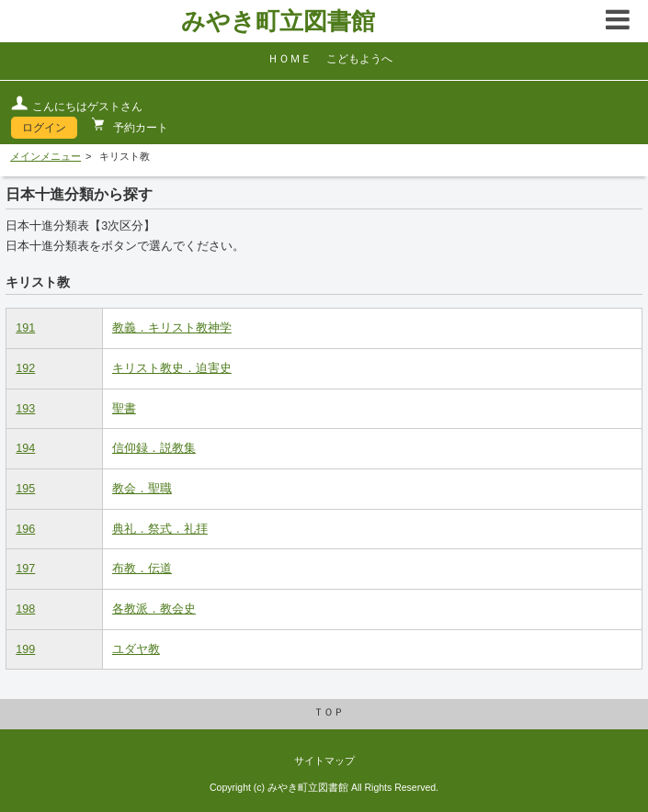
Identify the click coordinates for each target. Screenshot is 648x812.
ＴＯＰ (329, 712)
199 (25, 649)
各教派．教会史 (154, 609)
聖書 (124, 409)
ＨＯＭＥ (290, 59)
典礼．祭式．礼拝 (160, 529)
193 (25, 409)
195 (25, 489)
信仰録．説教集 (154, 448)
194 (25, 448)
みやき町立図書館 (278, 21)
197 (25, 569)
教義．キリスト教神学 (172, 328)
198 (25, 609)
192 (25, 368)
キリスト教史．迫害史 (172, 368)
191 (25, 328)
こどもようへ (359, 59)
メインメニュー (45, 156)
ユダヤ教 (136, 649)
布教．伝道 (142, 569)
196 (25, 529)
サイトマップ (324, 761)
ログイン (44, 128)
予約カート (139, 128)
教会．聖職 (142, 489)
